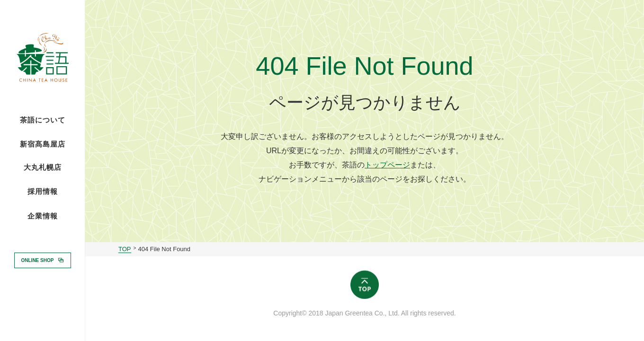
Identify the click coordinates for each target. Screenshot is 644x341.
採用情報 (43, 191)
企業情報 (43, 216)
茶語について (43, 120)
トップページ (387, 165)
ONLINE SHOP (38, 260)
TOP (125, 249)
